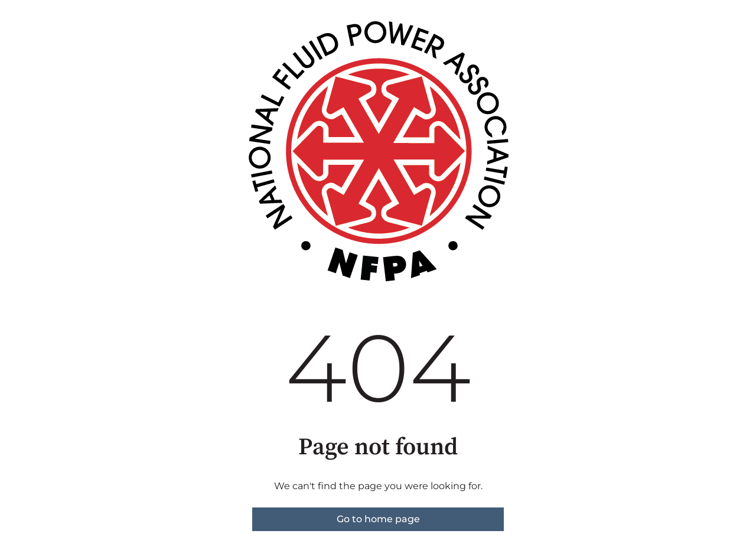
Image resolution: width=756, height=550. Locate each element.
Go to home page (378, 519)
